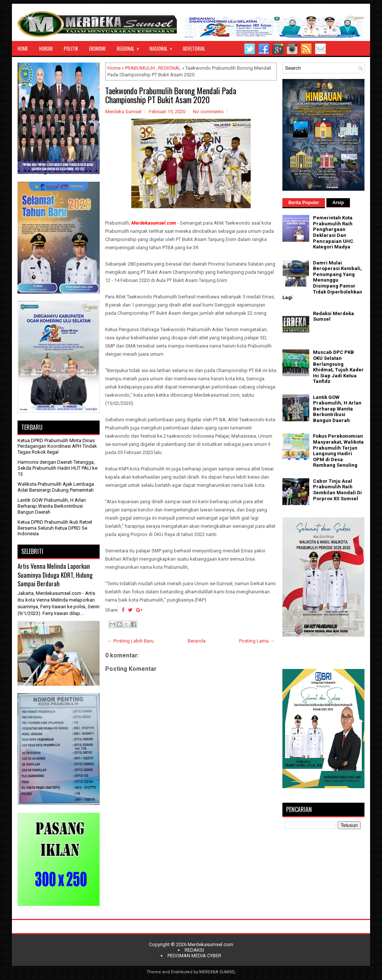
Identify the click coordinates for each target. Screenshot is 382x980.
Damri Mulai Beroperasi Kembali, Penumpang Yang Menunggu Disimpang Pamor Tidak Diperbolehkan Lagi (322, 280)
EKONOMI (97, 48)
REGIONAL (130, 47)
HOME (23, 48)
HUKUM (46, 48)
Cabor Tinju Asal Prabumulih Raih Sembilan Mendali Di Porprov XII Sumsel (337, 490)
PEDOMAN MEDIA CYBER (194, 956)
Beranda (197, 641)
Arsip (338, 203)
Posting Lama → (257, 641)
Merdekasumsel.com (210, 944)
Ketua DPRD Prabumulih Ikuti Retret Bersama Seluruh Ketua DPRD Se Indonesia (55, 528)
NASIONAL (163, 47)
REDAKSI (194, 950)
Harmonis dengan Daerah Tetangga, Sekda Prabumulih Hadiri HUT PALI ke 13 (57, 468)
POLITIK (71, 48)
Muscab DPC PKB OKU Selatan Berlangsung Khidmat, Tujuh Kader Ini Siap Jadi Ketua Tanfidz (338, 367)
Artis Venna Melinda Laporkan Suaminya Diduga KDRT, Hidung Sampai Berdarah (55, 575)
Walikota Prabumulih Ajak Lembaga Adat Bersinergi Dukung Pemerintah (56, 487)
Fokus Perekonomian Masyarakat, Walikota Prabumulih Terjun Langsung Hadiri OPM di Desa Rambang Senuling (338, 451)
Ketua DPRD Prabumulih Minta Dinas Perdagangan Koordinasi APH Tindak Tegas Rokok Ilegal (57, 446)
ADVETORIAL (194, 48)
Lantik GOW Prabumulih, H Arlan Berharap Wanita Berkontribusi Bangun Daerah (52, 506)
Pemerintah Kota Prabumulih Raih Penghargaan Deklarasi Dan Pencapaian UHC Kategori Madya (333, 232)
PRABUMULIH (140, 68)
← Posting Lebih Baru (131, 641)
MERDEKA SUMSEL (217, 972)
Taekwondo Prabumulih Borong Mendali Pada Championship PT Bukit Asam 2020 (171, 95)
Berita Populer (304, 203)
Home (114, 68)
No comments (208, 112)
